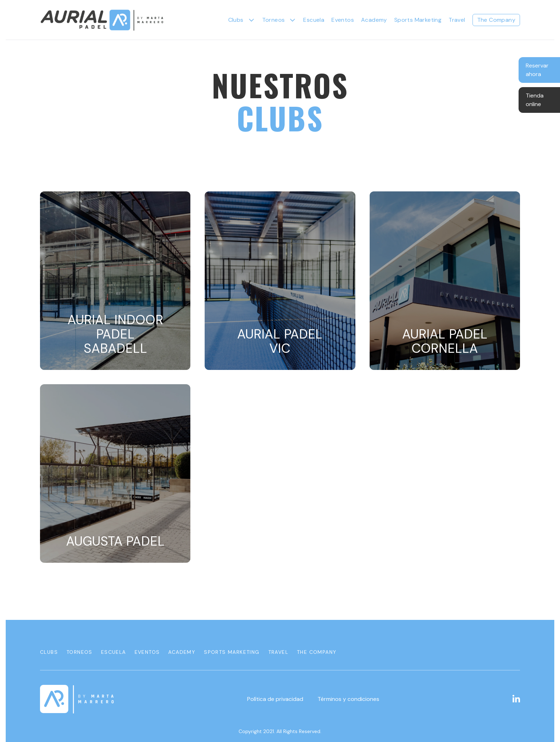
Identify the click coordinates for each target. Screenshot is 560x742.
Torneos (79, 652)
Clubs (236, 20)
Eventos (343, 20)
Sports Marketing (418, 20)
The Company (496, 20)
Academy (374, 20)
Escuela (314, 20)
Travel (457, 20)
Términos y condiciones (348, 699)
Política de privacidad (275, 699)
